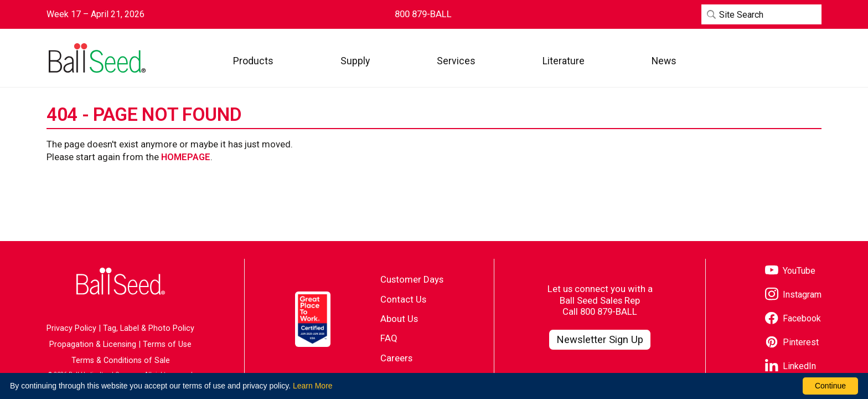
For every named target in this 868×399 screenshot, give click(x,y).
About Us (399, 319)
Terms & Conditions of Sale (121, 360)
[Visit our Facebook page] (793, 319)
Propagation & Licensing (93, 344)
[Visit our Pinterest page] (792, 343)
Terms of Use (167, 344)
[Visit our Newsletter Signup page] (600, 340)
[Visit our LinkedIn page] (790, 367)
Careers (396, 358)
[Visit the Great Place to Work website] (313, 319)
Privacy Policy (71, 328)
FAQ (389, 338)
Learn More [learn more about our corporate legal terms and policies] (313, 386)
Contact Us (403, 299)
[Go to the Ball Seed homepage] (96, 58)
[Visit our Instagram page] (793, 295)
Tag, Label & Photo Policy (149, 328)
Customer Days (412, 279)
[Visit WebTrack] (770, 61)
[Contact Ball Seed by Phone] (423, 14)
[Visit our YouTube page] (790, 271)
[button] (253, 61)
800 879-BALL (609, 311)
